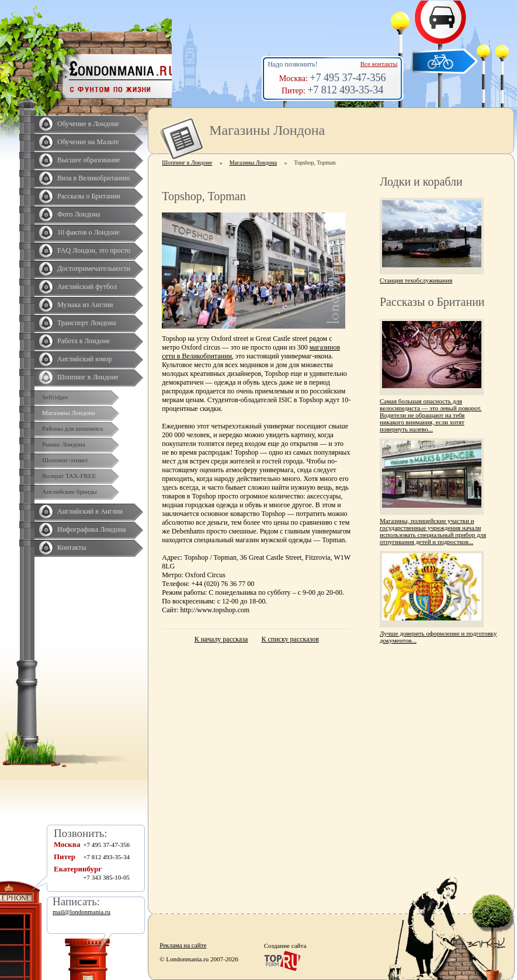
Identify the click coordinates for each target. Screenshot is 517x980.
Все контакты (379, 64)
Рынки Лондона (64, 444)
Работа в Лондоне (84, 341)
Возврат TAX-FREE (69, 476)
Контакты (72, 547)
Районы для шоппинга (72, 428)
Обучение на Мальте (88, 142)
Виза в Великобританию (93, 178)
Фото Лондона (79, 214)
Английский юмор (85, 359)
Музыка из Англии (85, 305)
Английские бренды (70, 491)
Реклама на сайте (183, 945)
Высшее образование (89, 160)
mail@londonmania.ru (81, 912)
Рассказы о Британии (89, 196)
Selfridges (55, 397)
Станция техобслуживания (416, 280)
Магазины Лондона (69, 413)
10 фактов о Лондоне (89, 232)
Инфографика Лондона (91, 529)
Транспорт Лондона (87, 323)
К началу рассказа (221, 639)
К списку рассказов (290, 639)
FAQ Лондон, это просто (94, 250)
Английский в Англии (90, 511)
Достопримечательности (94, 268)
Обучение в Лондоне (88, 124)
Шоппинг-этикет (65, 460)
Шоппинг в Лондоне (88, 377)
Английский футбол (87, 287)
